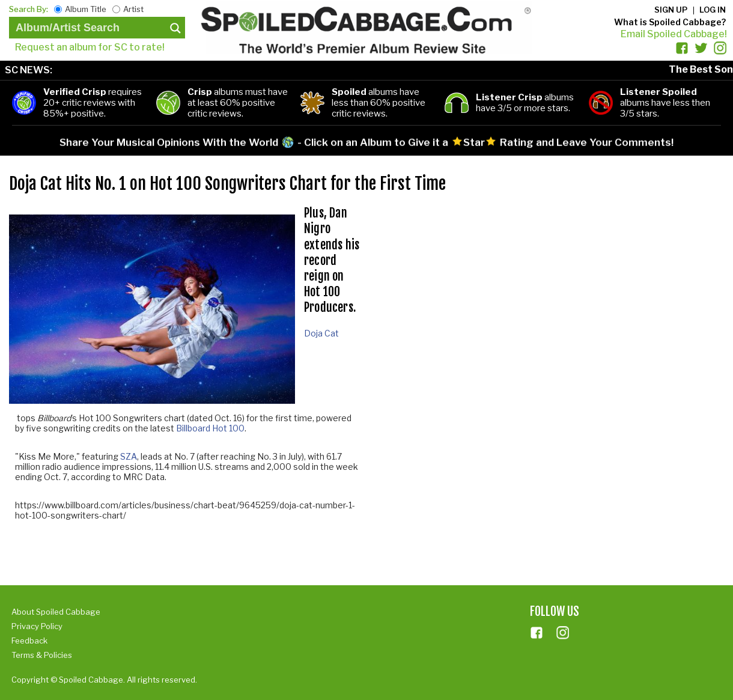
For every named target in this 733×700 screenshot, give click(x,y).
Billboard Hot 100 (210, 428)
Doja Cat (321, 333)
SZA (129, 456)
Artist (133, 9)
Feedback (29, 641)
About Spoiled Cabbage (56, 612)
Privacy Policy (37, 626)
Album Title (86, 9)
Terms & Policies (42, 655)
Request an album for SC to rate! (90, 47)
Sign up (671, 10)
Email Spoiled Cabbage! (674, 34)
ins (563, 633)
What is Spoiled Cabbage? (670, 22)
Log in (713, 10)
